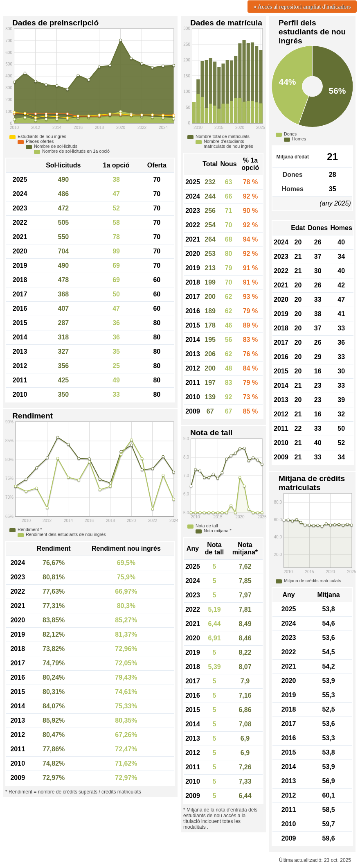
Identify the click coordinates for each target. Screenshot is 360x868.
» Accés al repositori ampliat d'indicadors (302, 7)
